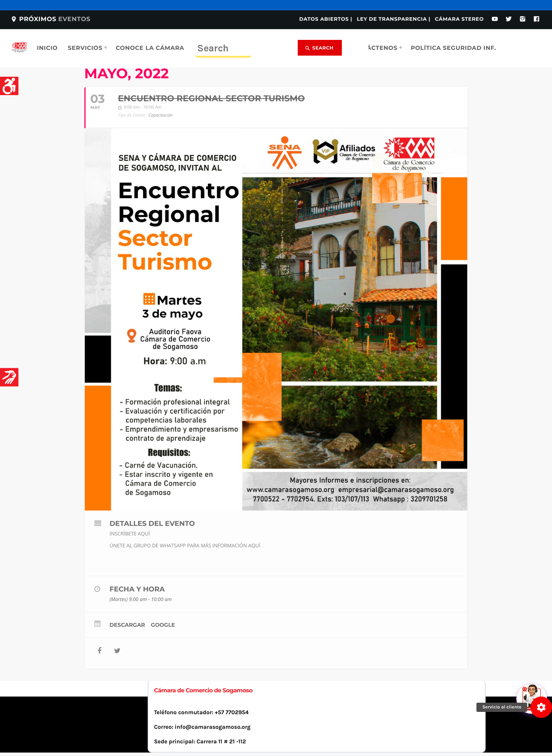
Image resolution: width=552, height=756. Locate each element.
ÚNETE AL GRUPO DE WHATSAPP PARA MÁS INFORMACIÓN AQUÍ (185, 545)
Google (163, 625)
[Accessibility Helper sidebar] (9, 86)
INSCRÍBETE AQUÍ (130, 534)
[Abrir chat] (533, 626)
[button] (541, 707)
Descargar (128, 625)
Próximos (50, 19)
